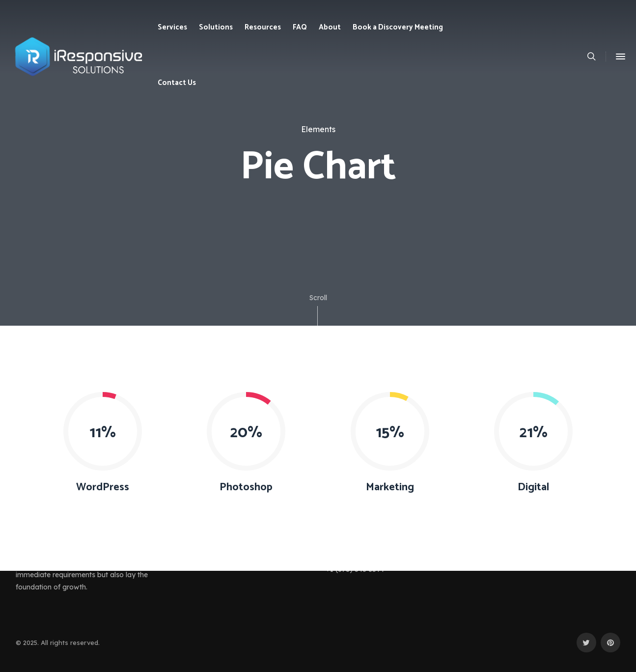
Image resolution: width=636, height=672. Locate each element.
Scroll (318, 309)
